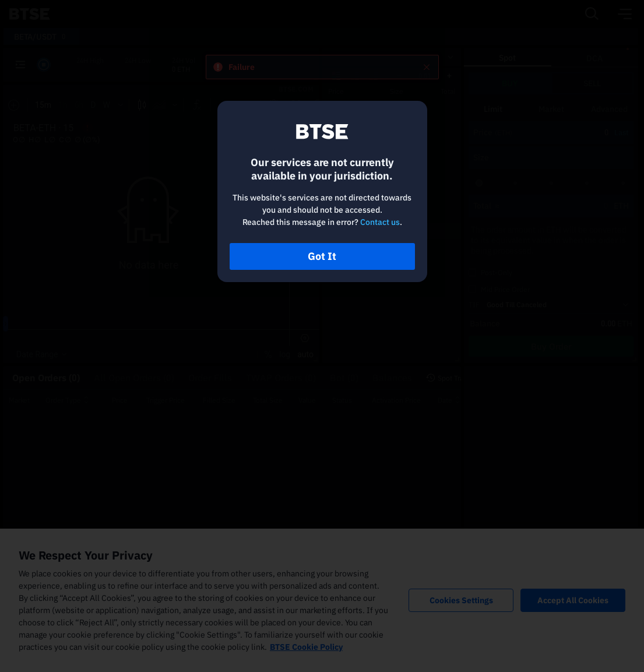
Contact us (380, 222)
